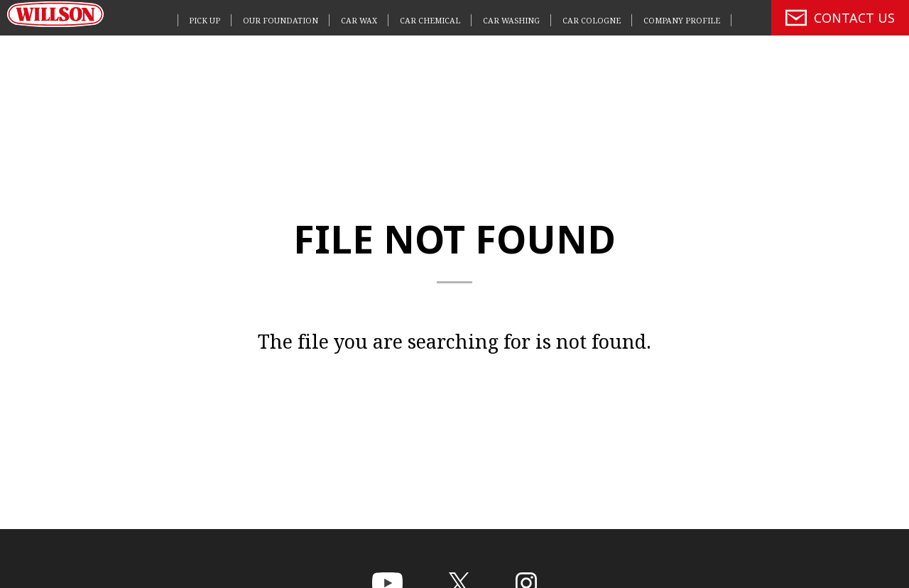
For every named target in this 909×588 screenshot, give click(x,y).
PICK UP (205, 20)
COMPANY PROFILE (682, 20)
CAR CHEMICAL (430, 20)
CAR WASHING (511, 20)
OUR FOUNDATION (281, 20)
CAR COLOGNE (592, 20)
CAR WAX (359, 20)
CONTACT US (840, 18)
